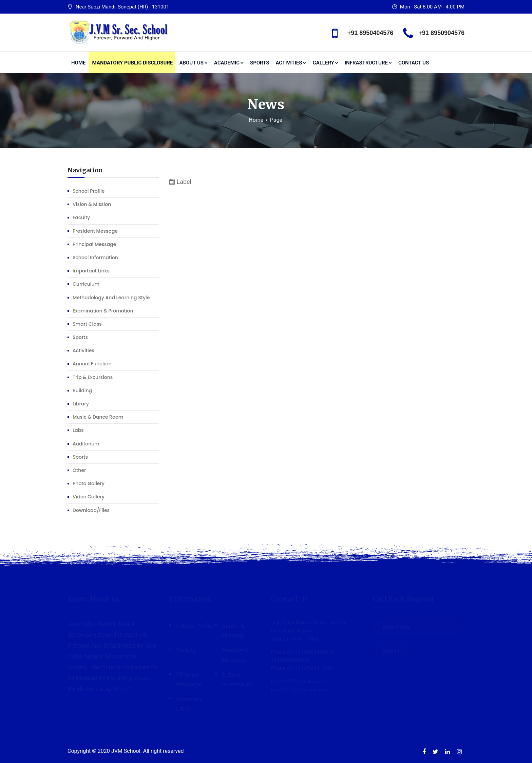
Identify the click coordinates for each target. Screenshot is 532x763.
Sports (260, 63)
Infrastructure (368, 63)
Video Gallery (89, 497)
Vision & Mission (92, 204)
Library (81, 404)
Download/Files (91, 510)
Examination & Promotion (103, 311)
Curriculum (86, 284)
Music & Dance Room (98, 417)
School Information (95, 257)
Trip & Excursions (93, 377)
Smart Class (87, 324)
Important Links (91, 271)
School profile (89, 191)
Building (82, 390)
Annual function (92, 364)
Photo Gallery (89, 483)
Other (79, 470)
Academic (229, 63)
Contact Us (414, 63)
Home (79, 63)
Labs (78, 430)
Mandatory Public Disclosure (133, 63)
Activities (291, 63)
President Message (95, 231)
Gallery (325, 63)
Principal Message (94, 244)
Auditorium (86, 444)
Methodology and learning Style (111, 298)
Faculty (81, 217)
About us (193, 63)
